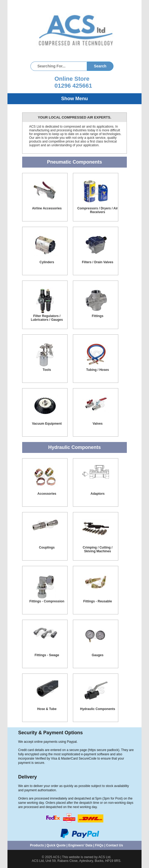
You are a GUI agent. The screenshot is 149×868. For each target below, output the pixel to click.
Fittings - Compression (47, 601)
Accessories (47, 494)
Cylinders (47, 262)
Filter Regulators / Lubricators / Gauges (47, 318)
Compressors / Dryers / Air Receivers (98, 210)
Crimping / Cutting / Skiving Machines (98, 549)
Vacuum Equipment (47, 424)
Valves (98, 424)
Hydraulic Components (98, 709)
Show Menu (74, 99)
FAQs (99, 845)
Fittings (98, 316)
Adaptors (98, 494)
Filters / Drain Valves (98, 262)
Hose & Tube (47, 709)
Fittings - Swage (47, 655)
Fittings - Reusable (98, 601)
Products (37, 845)
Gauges (97, 655)
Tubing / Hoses (98, 370)
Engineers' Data (80, 845)
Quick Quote (56, 845)
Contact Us (114, 845)
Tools (47, 370)
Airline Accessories (47, 208)
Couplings (47, 547)
